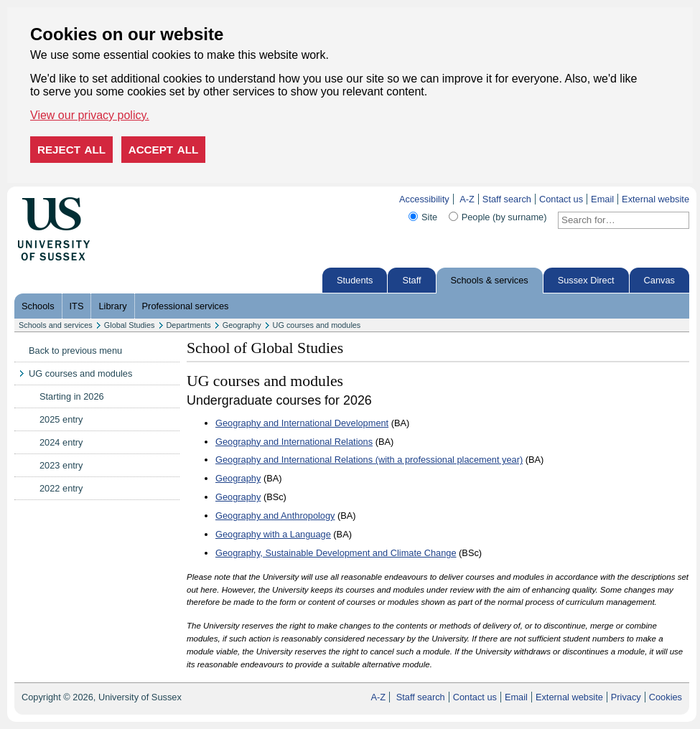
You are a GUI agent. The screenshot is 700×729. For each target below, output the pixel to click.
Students (355, 280)
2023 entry (61, 465)
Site (429, 217)
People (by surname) (504, 217)
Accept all (164, 150)
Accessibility (424, 199)
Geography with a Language (273, 534)
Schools (38, 306)
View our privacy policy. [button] (90, 115)
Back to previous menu (75, 351)
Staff (411, 280)
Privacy (626, 697)
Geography (242, 325)
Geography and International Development (302, 423)
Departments (189, 325)
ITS (77, 306)
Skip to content (120, 199)
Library (112, 306)
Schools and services (56, 325)
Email (602, 199)
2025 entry (61, 419)
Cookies (666, 697)
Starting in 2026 (72, 396)
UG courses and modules (317, 325)
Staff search (507, 199)
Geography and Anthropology (275, 516)
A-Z (467, 199)
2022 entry (61, 488)
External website (655, 199)
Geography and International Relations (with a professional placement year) (369, 460)
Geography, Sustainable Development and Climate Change (336, 553)
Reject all (71, 150)
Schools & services (490, 280)
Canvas (659, 280)
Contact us (561, 199)
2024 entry (61, 442)
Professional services (186, 306)
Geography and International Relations (294, 442)
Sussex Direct (586, 280)
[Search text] (615, 220)
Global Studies (130, 325)
